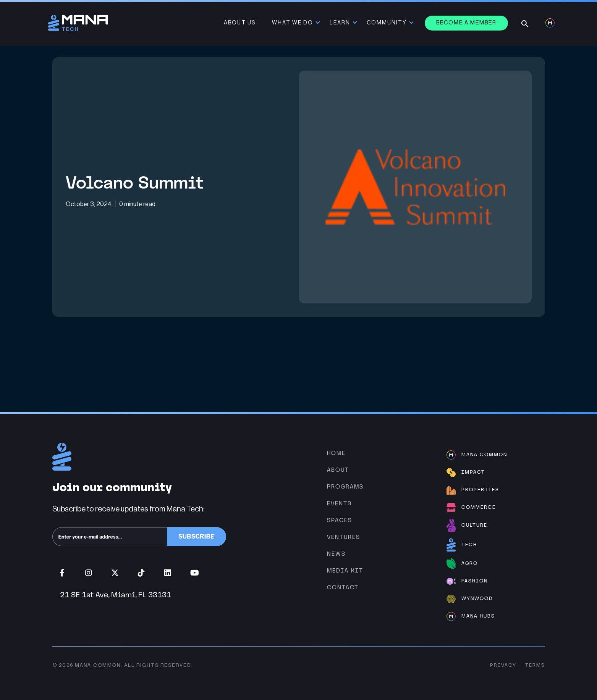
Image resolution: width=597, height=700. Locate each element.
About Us (240, 23)
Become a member (466, 23)
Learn (340, 23)
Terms (535, 665)
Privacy (503, 665)
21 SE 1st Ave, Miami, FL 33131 (116, 595)
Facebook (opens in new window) (62, 573)
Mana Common (98, 665)
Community (387, 23)
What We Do (293, 23)
